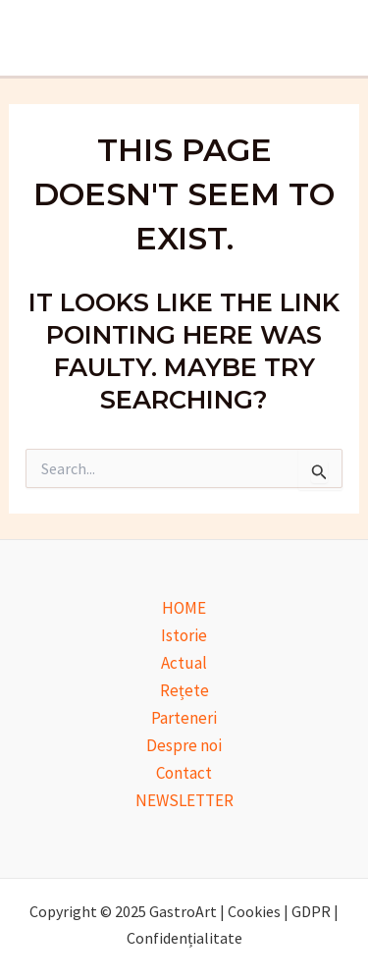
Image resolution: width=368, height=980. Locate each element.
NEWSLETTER (184, 800)
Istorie (184, 635)
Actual (184, 663)
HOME (184, 608)
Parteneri (184, 718)
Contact (184, 773)
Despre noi (184, 745)
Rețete (184, 690)
